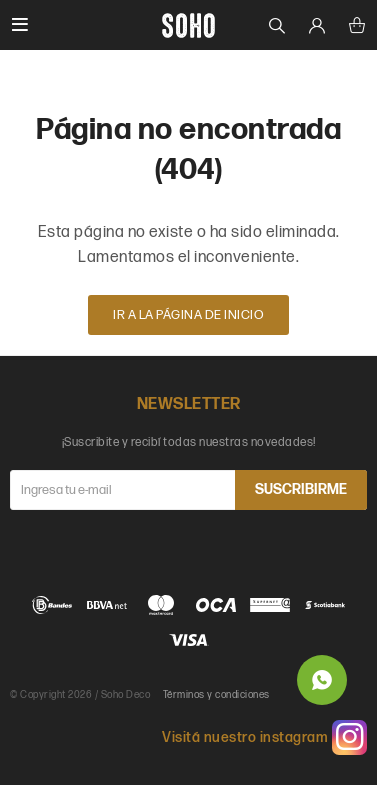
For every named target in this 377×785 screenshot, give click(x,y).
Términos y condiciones (216, 695)
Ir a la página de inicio (188, 315)
